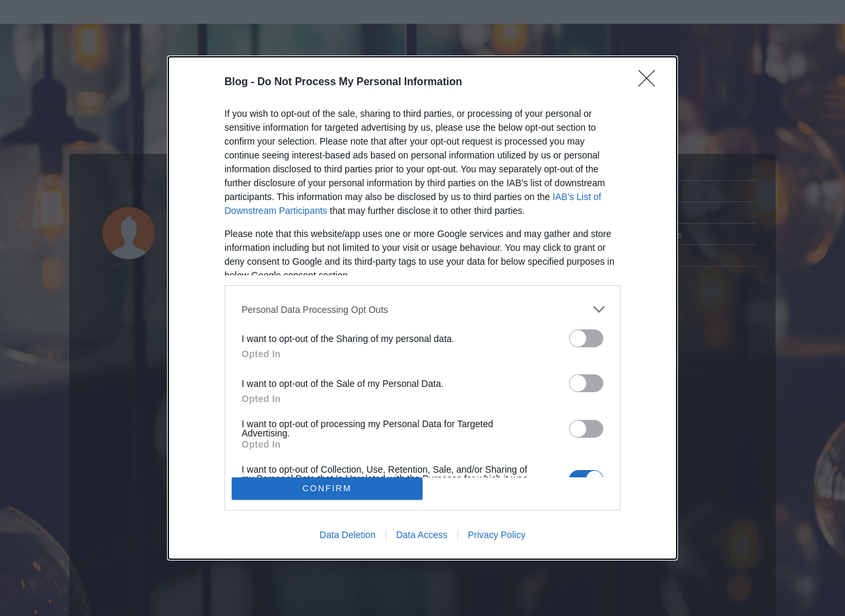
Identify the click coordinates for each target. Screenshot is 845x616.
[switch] (586, 338)
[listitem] (422, 309)
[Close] (651, 83)
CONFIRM (327, 488)
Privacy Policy (497, 535)
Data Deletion (348, 535)
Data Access (422, 535)
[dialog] (422, 308)
